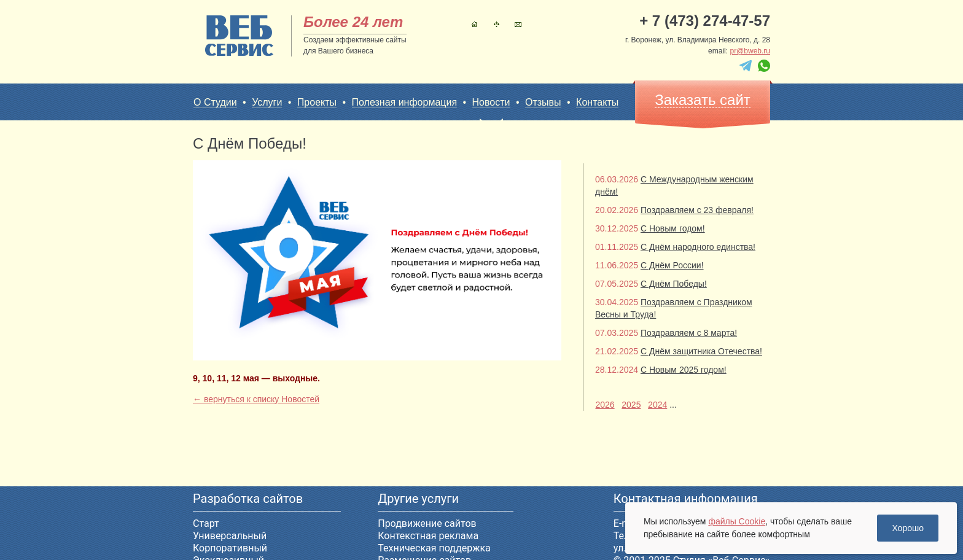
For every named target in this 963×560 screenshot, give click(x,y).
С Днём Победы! (674, 284)
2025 (631, 405)
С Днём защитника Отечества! (701, 351)
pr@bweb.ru (750, 51)
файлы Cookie (737, 521)
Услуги (267, 102)
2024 (657, 405)
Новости (491, 103)
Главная (474, 24)
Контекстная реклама (428, 536)
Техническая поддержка (434, 548)
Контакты (518, 24)
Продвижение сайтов (427, 523)
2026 (605, 405)
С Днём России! (672, 265)
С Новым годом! (673, 228)
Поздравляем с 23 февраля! (697, 210)
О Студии (215, 102)
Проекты (317, 102)
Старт (206, 523)
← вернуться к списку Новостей (256, 399)
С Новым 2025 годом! (684, 370)
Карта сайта (497, 24)
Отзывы (543, 102)
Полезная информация (405, 102)
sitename (239, 36)
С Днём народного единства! (698, 247)
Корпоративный (230, 548)
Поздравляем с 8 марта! (689, 333)
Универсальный (230, 536)
